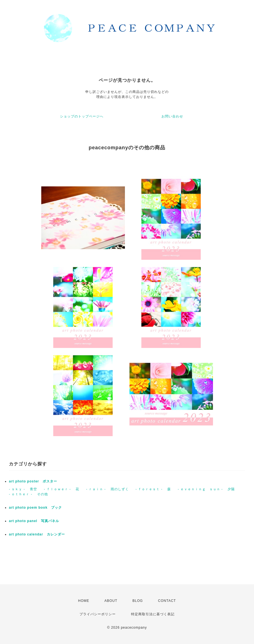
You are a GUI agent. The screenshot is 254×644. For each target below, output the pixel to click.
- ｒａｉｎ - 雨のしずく (107, 489)
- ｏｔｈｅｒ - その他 (28, 494)
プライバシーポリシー (98, 614)
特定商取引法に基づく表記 (153, 614)
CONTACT (167, 601)
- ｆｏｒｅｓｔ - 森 (153, 489)
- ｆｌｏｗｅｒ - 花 (61, 489)
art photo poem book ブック (35, 508)
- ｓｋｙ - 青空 (23, 489)
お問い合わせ (172, 116)
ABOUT (111, 601)
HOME (84, 601)
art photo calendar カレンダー (37, 534)
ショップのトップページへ (82, 116)
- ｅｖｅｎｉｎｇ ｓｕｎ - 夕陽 (206, 489)
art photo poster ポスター (33, 481)
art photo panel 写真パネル (34, 521)
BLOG (138, 601)
